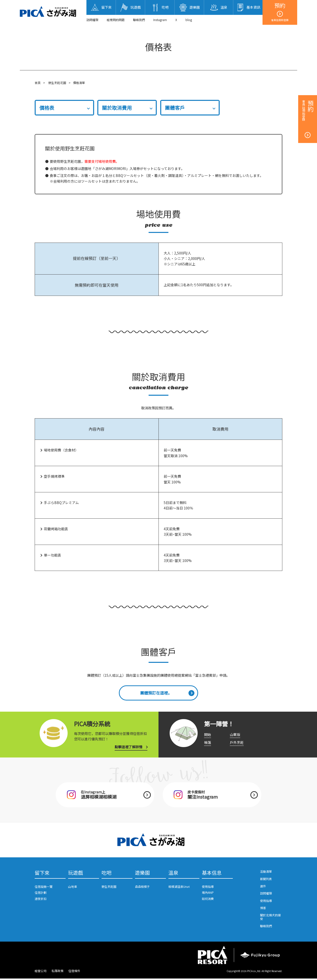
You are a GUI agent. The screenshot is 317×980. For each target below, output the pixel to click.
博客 (263, 909)
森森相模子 (142, 888)
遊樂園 (142, 874)
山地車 (73, 888)
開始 (208, 735)
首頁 (38, 83)
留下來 (42, 874)
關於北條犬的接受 (270, 918)
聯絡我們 (139, 20)
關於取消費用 (117, 108)
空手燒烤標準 (54, 476)
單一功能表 (53, 555)
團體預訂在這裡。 (156, 693)
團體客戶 (175, 108)
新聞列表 (266, 880)
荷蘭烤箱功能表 (56, 529)
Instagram (160, 20)
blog (189, 20)
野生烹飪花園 (57, 83)
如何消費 (208, 900)
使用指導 (208, 888)
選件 (263, 887)
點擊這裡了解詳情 (129, 748)
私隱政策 (57, 972)
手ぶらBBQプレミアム (61, 503)
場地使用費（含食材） (61, 450)
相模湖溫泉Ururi (179, 888)
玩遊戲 (76, 874)
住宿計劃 (41, 894)
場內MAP (208, 894)
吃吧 (106, 874)
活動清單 (266, 873)
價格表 (47, 108)
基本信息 (212, 874)
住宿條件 (74, 972)
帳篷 (208, 743)
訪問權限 (92, 20)
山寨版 (235, 735)
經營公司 (41, 972)
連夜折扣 (41, 900)
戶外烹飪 (237, 743)
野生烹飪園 (109, 888)
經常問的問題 (116, 20)
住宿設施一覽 (44, 888)
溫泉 (173, 874)
